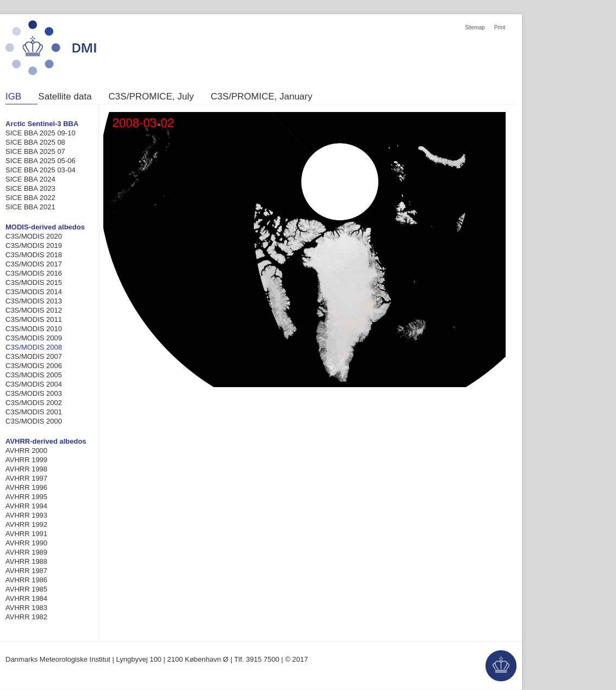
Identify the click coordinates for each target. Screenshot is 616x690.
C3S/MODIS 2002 (34, 403)
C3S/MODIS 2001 (34, 412)
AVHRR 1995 (26, 497)
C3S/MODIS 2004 (34, 384)
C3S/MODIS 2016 (34, 273)
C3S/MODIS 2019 (34, 245)
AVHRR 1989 (26, 552)
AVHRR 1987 (26, 571)
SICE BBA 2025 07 (35, 151)
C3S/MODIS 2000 (34, 421)
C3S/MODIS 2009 (34, 338)
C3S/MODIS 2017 (34, 264)
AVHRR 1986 (26, 580)
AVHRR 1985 (26, 589)
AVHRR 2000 (26, 450)
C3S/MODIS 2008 (34, 347)
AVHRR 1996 (26, 487)
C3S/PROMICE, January (261, 97)
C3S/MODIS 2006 (34, 366)
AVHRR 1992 (26, 524)
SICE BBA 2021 (30, 207)
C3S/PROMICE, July (151, 97)
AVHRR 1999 (26, 460)
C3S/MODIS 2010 (34, 329)
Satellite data (65, 97)
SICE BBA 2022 (30, 198)
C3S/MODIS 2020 (34, 236)
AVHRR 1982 (26, 617)
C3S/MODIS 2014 (34, 292)
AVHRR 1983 (26, 608)
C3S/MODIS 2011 (34, 319)
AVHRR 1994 (26, 506)
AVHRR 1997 (26, 478)
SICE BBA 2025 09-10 (41, 133)
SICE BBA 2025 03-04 (41, 170)
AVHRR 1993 (26, 515)
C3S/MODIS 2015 (34, 282)
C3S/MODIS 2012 (34, 310)
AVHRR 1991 (26, 534)
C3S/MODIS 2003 (34, 393)
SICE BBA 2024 (30, 179)
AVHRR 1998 (26, 469)
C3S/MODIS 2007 (34, 356)
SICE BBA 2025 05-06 (41, 161)
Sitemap (475, 27)
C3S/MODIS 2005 (34, 375)
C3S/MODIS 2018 (34, 255)
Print (500, 27)
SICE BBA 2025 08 (35, 142)
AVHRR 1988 (26, 561)
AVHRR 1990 (26, 543)
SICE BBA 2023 (30, 188)
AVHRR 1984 (26, 598)
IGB (13, 97)
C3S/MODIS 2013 (34, 301)
